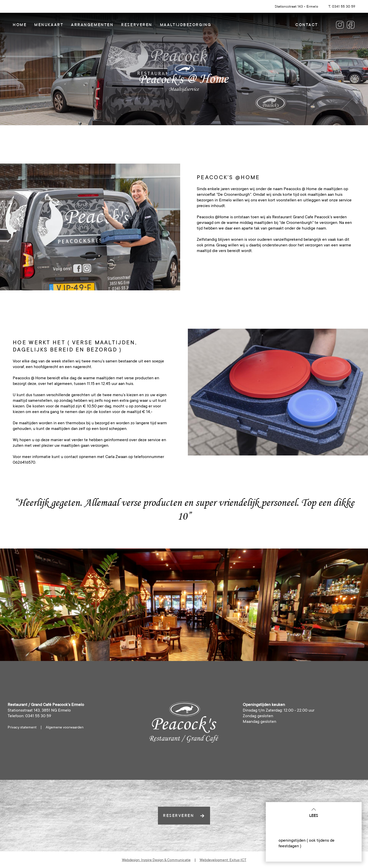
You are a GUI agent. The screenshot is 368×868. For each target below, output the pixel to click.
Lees (314, 813)
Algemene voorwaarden (65, 727)
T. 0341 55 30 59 (342, 6)
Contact (307, 25)
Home (20, 25)
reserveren (184, 815)
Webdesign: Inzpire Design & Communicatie (156, 860)
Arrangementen (92, 25)
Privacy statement (22, 727)
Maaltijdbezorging (186, 25)
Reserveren (137, 25)
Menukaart (49, 25)
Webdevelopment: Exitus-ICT (223, 860)
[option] (90, 227)
